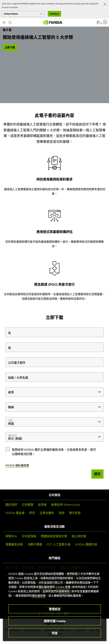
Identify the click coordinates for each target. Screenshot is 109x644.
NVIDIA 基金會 (15, 513)
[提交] (98, 474)
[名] (54, 332)
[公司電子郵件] (54, 362)
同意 (55, 633)
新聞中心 (11, 536)
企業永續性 (47, 513)
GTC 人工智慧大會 (59, 544)
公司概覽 (28, 505)
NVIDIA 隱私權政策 (17, 465)
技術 (62, 513)
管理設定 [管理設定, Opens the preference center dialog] (55, 609)
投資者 (42, 505)
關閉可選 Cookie (55, 621)
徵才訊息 (75, 513)
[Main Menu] (4, 23)
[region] (55, 603)
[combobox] (54, 392)
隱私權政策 (45, 587)
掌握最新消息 (14, 544)
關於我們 (11, 505)
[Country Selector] (98, 24)
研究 (32, 513)
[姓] (54, 347)
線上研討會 (79, 536)
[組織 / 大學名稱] (54, 377)
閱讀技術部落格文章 (54, 536)
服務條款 (64, 591)
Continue (54, 14)
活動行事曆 (35, 544)
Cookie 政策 (63, 587)
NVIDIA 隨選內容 (86, 544)
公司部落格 (29, 536)
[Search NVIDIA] (11, 22)
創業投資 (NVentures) (66, 505)
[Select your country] (23, 14)
